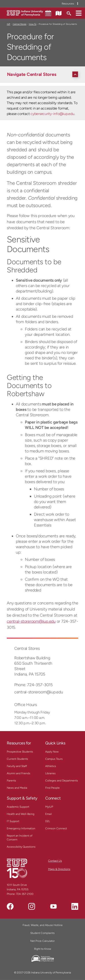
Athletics (51, 766)
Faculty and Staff (17, 766)
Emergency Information (21, 828)
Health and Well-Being (21, 814)
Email (48, 814)
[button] (79, 13)
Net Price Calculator (42, 941)
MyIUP (49, 807)
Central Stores (19, 24)
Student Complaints (42, 933)
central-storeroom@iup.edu (31, 621)
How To (33, 24)
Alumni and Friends (19, 773)
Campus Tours (54, 759)
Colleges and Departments (62, 781)
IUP (8, 24)
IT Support (13, 821)
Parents (11, 781)
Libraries (50, 773)
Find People (52, 788)
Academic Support (18, 807)
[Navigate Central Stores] (44, 74)
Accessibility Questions (21, 847)
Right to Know (43, 949)
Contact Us (55, 861)
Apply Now (52, 752)
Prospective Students (20, 752)
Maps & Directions (59, 869)
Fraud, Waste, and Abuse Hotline (43, 925)
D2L (48, 821)
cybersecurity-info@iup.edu (52, 114)
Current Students (17, 759)
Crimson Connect (56, 828)
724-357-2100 (25, 894)
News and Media (17, 788)
